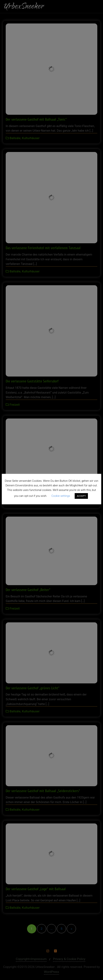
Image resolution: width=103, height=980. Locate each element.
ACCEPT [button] (81, 496)
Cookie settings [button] (61, 496)
